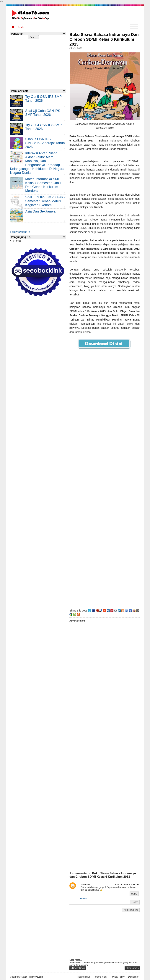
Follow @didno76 (20, 232)
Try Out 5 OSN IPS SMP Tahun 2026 (43, 99)
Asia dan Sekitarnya (40, 211)
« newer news (78, 968)
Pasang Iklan (83, 977)
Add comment (131, 910)
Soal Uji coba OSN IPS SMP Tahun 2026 (43, 113)
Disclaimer (133, 977)
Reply (134, 894)
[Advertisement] (105, 484)
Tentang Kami (100, 977)
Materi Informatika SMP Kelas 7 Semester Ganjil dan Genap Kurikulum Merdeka (43, 185)
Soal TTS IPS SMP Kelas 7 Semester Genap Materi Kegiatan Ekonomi (45, 201)
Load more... (76, 960)
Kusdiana (85, 885)
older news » (132, 968)
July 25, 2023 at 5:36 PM (127, 885)
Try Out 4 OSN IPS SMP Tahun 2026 (43, 127)
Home (20, 27)
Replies (83, 899)
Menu (134, 27)
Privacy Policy (118, 977)
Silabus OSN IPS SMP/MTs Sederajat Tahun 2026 (45, 143)
